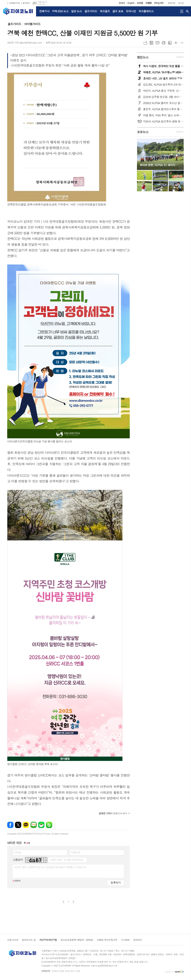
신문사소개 (13, 940)
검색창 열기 (187, 11)
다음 (73, 902)
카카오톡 (26, 825)
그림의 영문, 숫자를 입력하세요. (67, 860)
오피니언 (131, 11)
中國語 (149, 3)
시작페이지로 (14, 3)
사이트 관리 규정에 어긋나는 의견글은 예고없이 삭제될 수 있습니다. (50, 867)
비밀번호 (76, 852)
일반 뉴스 (76, 11)
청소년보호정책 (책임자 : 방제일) (77, 940)
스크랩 (170, 43)
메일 (157, 43)
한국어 (123, 3)
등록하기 (116, 883)
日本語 (141, 3)
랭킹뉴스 (143, 57)
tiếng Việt (160, 3)
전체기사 (44, 11)
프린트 (164, 43)
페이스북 (10, 825)
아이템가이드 (32, 24)
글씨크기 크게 (176, 43)
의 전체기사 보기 (113, 813)
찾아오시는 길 (29, 940)
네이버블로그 (34, 825)
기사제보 (125, 940)
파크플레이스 (146, 11)
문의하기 (138, 940)
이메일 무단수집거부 (107, 940)
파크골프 (105, 11)
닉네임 (18, 852)
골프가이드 (91, 11)
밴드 (49, 825)
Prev (142, 154)
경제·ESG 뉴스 (60, 11)
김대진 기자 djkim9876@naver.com (25, 43)
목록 (151, 43)
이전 (64, 902)
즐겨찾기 (26, 3)
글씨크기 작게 (182, 43)
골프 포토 (118, 11)
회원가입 (172, 3)
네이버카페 (41, 825)
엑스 (18, 825)
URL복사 (145, 43)
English (132, 3)
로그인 (181, 3)
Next (179, 154)
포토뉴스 (143, 132)
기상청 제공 (41, 4)
